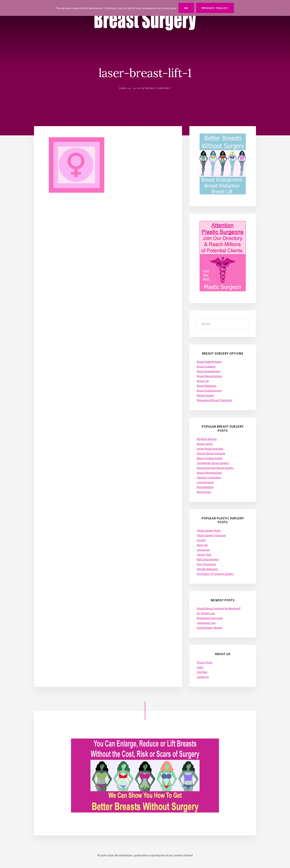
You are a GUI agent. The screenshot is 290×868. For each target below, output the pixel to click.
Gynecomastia (205, 482)
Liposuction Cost (206, 623)
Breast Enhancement (209, 391)
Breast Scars (204, 492)
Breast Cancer (205, 444)
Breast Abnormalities (209, 473)
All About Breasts (207, 439)
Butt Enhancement (208, 559)
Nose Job (202, 545)
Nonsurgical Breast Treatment (214, 400)
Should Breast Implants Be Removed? (219, 609)
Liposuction (203, 550)
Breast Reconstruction (209, 376)
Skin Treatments (206, 564)
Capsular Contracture (209, 477)
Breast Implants (206, 367)
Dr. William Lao (206, 613)
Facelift (201, 540)
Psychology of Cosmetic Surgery (215, 574)
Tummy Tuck (204, 555)
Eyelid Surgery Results (209, 628)
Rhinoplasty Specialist (210, 618)
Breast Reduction (207, 386)
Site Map (202, 672)
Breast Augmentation (209, 362)
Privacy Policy (205, 663)
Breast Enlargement (209, 371)
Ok (187, 8)
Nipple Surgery (206, 395)
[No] (285, 8)
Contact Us (203, 677)
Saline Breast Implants (210, 449)
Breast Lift (203, 381)
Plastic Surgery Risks (209, 531)
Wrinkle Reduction (207, 569)
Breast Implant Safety (210, 458)
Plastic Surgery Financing (211, 535)
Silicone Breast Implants (211, 453)
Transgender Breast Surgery (213, 463)
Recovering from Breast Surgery (215, 468)
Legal (200, 667)
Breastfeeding (205, 487)
